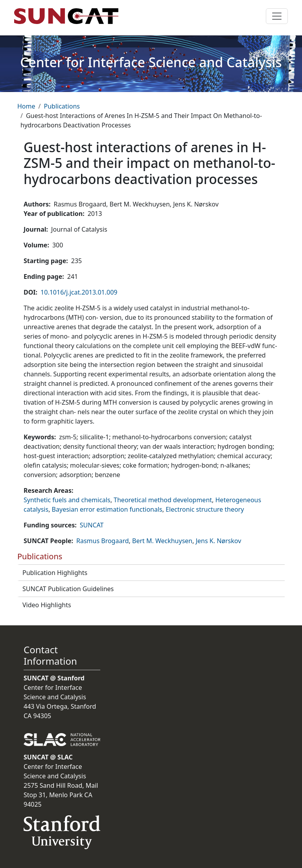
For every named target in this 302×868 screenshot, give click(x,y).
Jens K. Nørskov (219, 541)
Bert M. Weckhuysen (162, 541)
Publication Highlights (55, 573)
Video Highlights (47, 605)
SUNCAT (92, 525)
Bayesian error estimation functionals (107, 509)
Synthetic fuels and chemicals (67, 500)
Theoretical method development (163, 500)
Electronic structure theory (205, 509)
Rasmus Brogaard (103, 541)
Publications (62, 106)
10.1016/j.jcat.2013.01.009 (79, 292)
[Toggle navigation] (277, 16)
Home (26, 106)
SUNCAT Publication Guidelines (68, 589)
